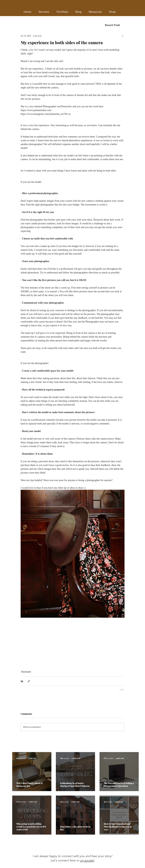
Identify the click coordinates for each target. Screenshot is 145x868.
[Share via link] (29, 681)
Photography (26, 672)
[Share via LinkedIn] (22, 681)
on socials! (87, 860)
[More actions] (123, 36)
